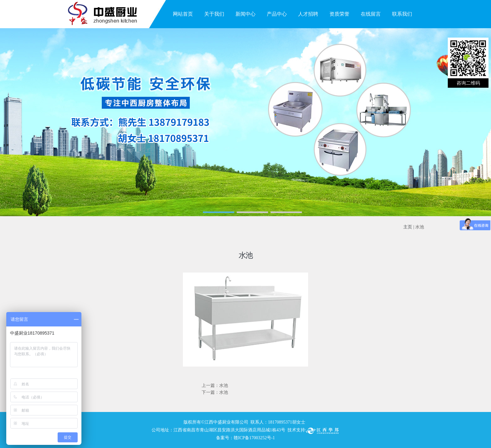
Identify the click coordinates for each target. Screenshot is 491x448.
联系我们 (402, 14)
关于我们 (214, 14)
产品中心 (277, 14)
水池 (420, 227)
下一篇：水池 (215, 392)
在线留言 (371, 14)
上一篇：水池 (215, 385)
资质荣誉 (339, 14)
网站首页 (183, 14)
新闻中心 (246, 14)
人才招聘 (308, 14)
